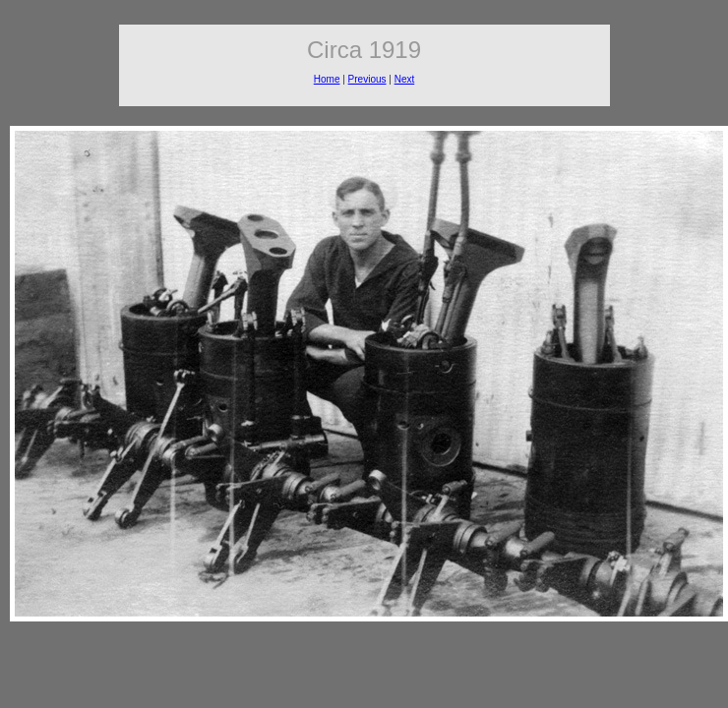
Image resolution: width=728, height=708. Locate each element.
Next (405, 79)
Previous (367, 79)
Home (327, 79)
